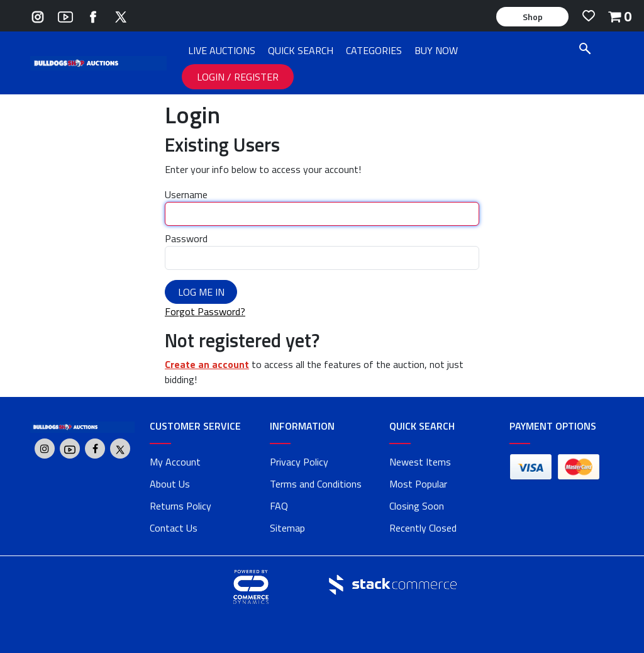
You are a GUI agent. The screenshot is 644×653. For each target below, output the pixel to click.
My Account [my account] (175, 462)
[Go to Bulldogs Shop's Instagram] (38, 15)
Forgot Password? (205, 311)
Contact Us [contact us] (174, 528)
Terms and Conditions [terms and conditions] (316, 484)
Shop (533, 17)
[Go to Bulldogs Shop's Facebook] (93, 15)
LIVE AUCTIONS (222, 50)
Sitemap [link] (287, 528)
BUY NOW (436, 50)
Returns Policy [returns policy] (180, 506)
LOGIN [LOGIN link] (212, 77)
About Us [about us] (170, 484)
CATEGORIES (374, 50)
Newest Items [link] (420, 462)
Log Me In (201, 292)
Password (186, 238)
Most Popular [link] (418, 484)
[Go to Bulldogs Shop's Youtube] (65, 15)
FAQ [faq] (279, 506)
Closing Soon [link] (417, 506)
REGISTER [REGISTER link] (256, 77)
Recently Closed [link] (423, 528)
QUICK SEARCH (301, 50)
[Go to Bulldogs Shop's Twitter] (121, 15)
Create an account (207, 364)
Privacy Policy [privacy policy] (299, 462)
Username (186, 194)
